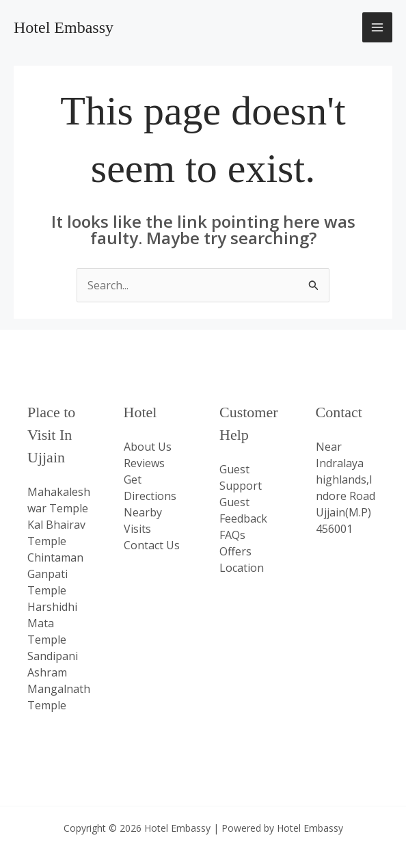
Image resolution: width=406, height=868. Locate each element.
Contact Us (152, 545)
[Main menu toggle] (377, 27)
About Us (148, 447)
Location (242, 568)
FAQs (232, 535)
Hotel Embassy (64, 27)
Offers (235, 551)
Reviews (144, 463)
